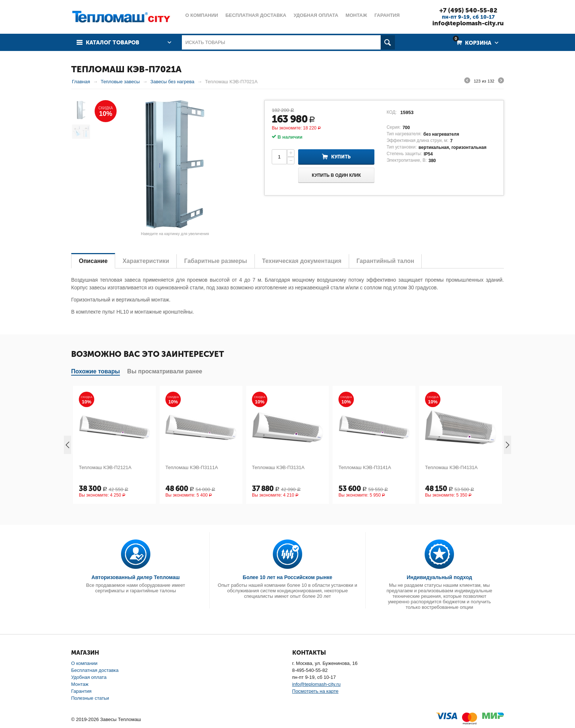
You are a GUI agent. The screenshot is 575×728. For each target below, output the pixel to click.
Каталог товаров (113, 43)
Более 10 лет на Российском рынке (287, 577)
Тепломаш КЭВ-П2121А (105, 467)
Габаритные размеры (215, 261)
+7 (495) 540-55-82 (468, 10)
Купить (341, 157)
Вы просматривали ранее (165, 371)
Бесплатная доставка (95, 670)
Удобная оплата (89, 677)
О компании (84, 663)
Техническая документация (302, 261)
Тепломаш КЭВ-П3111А (192, 467)
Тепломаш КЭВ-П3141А (365, 467)
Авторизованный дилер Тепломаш (135, 577)
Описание (93, 261)
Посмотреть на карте (315, 691)
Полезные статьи (90, 698)
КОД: (391, 112)
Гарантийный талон (385, 261)
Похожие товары (96, 371)
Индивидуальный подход (439, 577)
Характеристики (146, 261)
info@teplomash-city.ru (468, 23)
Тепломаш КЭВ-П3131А (278, 467)
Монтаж (80, 684)
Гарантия (81, 691)
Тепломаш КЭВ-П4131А (451, 467)
